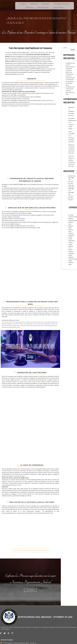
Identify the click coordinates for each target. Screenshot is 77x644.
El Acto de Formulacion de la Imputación (70, 89)
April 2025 (71, 197)
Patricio (71, 119)
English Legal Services (71, 243)
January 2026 (72, 187)
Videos (70, 248)
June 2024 (71, 209)
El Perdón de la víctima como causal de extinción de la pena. (70, 102)
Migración (71, 247)
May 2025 (71, 195)
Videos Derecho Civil (71, 258)
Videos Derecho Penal (71, 274)
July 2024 (71, 208)
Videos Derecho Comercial (71, 263)
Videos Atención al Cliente (72, 252)
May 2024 (71, 211)
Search (65, 59)
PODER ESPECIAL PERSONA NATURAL (63, 607)
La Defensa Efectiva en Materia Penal (70, 84)
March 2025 (71, 198)
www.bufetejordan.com (24, 66)
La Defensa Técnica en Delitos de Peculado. (72, 174)
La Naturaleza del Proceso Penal (70, 95)
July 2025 (71, 193)
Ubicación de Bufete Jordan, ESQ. (63, 604)
